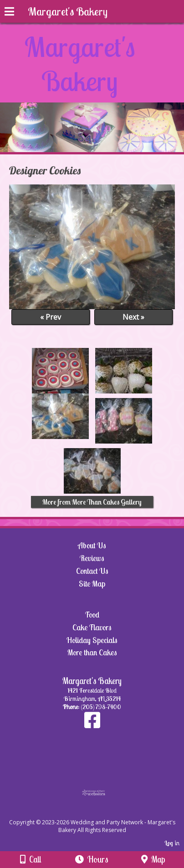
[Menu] (9, 13)
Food (92, 615)
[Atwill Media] (100, 812)
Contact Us (92, 571)
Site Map (92, 584)
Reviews (92, 558)
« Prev (51, 317)
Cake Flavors (92, 627)
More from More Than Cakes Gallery (92, 502)
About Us (92, 545)
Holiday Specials (92, 640)
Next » (133, 317)
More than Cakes (92, 652)
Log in (172, 843)
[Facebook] (92, 725)
